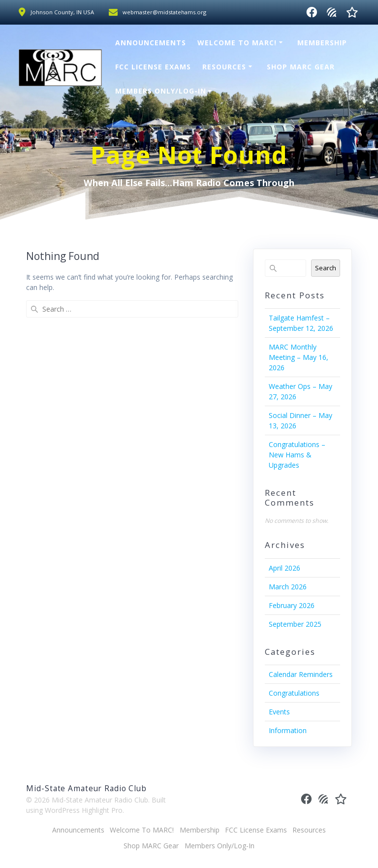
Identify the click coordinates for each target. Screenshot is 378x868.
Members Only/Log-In (161, 91)
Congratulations (294, 693)
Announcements (151, 43)
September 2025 (295, 624)
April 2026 (284, 568)
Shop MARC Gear (301, 67)
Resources (224, 67)
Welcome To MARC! (237, 43)
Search (326, 268)
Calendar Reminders (301, 674)
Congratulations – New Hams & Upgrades (297, 455)
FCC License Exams (153, 67)
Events (279, 712)
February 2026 (292, 605)
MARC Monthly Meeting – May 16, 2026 (299, 357)
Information (288, 730)
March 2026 (288, 587)
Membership (322, 43)
